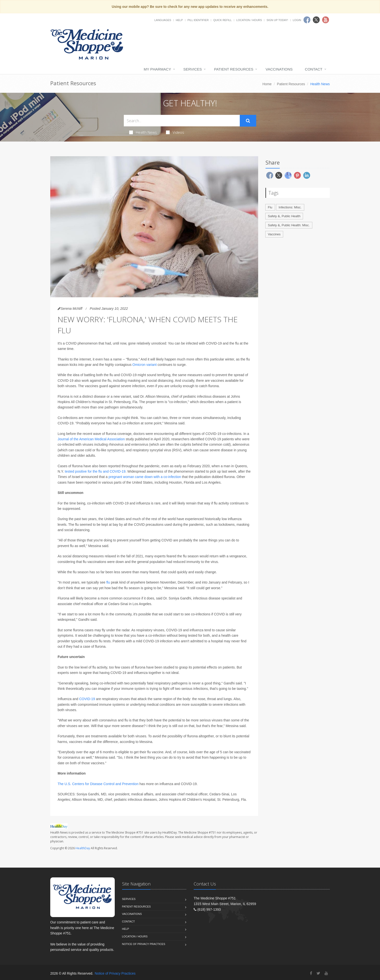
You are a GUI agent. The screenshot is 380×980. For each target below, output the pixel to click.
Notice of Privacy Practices (144, 944)
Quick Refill (222, 20)
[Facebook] (311, 973)
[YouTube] (326, 973)
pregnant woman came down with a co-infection (145, 477)
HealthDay (83, 848)
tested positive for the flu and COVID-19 (95, 471)
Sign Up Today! (277, 20)
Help (179, 20)
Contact (314, 69)
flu (109, 582)
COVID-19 (87, 699)
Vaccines (274, 234)
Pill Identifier (198, 20)
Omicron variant (145, 365)
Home (267, 84)
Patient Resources (234, 69)
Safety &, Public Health (284, 216)
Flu (270, 207)
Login (297, 20)
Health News (143, 132)
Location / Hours (249, 20)
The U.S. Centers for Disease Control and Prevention (99, 784)
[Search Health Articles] (182, 121)
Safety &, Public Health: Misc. (289, 225)
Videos (175, 132)
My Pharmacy (157, 69)
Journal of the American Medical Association (91, 439)
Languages (163, 20)
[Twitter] (318, 973)
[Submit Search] (248, 121)
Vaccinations (279, 69)
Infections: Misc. (290, 207)
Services (193, 69)
